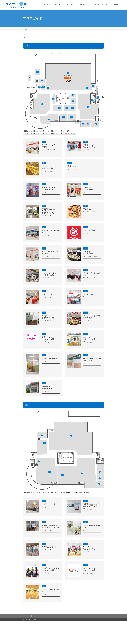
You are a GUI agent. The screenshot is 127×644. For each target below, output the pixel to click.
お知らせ (55, 5)
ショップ (76, 5)
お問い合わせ (74, 639)
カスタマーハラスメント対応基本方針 (56, 639)
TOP (24, 29)
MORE (51, 159)
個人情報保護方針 (29, 639)
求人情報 (118, 5)
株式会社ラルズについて (87, 639)
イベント (65, 5)
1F (33, 39)
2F (53, 39)
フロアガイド (88, 5)
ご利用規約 (40, 639)
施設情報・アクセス (104, 5)
